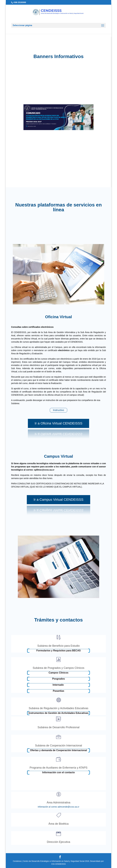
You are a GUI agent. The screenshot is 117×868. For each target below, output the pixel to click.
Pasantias (59, 691)
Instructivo (59, 410)
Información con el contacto (58, 772)
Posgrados (59, 679)
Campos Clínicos (58, 673)
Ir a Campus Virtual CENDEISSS (59, 500)
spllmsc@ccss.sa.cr (44, 470)
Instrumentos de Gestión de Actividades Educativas (58, 713)
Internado (58, 685)
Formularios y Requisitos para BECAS (59, 651)
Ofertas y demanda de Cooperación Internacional (58, 750)
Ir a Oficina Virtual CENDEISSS (58, 423)
